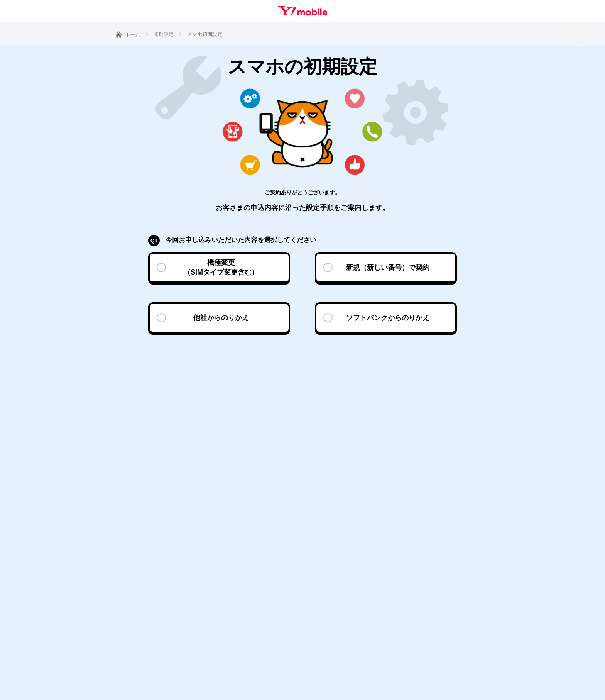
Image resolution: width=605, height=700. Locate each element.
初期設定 (164, 34)
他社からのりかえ (221, 318)
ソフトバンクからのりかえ (388, 318)
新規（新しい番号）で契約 (388, 268)
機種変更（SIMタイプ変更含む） (221, 267)
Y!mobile (302, 11)
